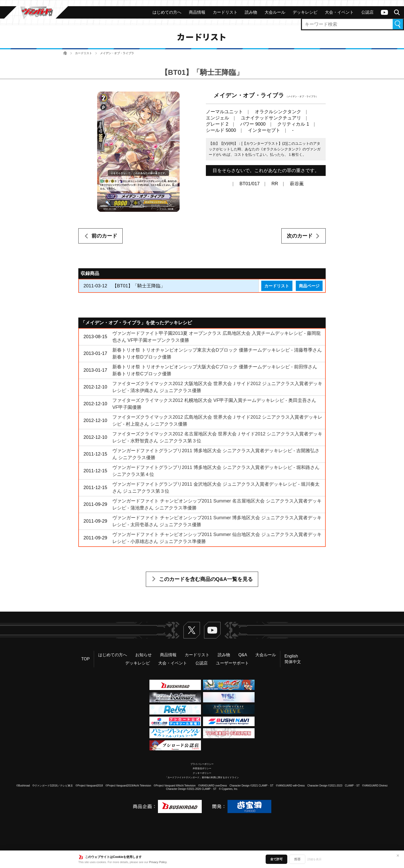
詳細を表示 (314, 859)
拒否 (297, 859)
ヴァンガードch (384, 12)
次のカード (300, 236)
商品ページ (309, 286)
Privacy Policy (158, 862)
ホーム (65, 53)
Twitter (192, 630)
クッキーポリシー (202, 773)
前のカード (104, 236)
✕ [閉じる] (398, 856)
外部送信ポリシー (202, 768)
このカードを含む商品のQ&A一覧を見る (206, 579)
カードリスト (83, 53)
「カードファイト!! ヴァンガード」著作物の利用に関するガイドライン (202, 777)
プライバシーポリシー (202, 764)
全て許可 (276, 859)
